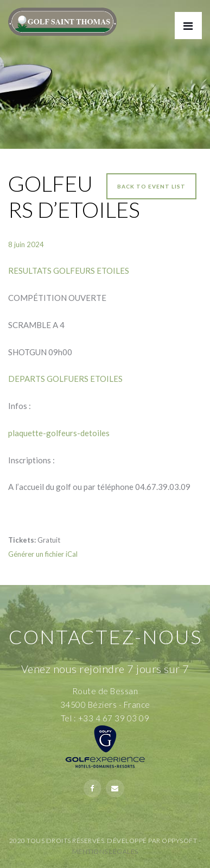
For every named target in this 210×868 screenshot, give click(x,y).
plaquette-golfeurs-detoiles (59, 433)
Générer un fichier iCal (43, 554)
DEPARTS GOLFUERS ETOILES (65, 379)
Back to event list (151, 186)
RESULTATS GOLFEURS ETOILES (69, 271)
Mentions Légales (105, 851)
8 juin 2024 (26, 244)
